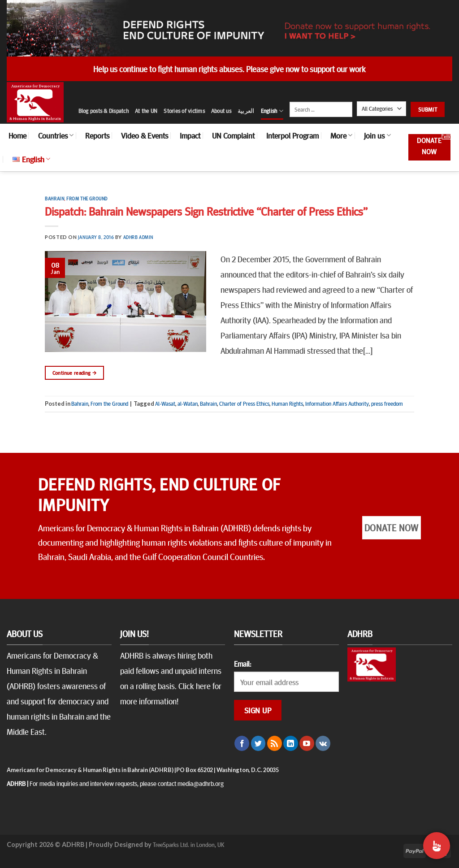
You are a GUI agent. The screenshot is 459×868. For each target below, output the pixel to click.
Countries (56, 135)
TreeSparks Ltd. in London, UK (188, 844)
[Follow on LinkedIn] (291, 743)
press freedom (387, 404)
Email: (242, 664)
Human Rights (287, 404)
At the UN (146, 111)
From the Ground (87, 198)
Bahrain (54, 198)
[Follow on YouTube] (307, 743)
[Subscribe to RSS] (275, 743)
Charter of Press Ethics (244, 404)
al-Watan (188, 404)
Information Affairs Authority (337, 404)
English (272, 111)
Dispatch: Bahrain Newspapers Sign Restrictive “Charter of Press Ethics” (206, 211)
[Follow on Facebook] (242, 743)
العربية (246, 111)
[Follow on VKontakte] (323, 743)
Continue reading (75, 373)
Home (17, 135)
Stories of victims (184, 111)
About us (221, 111)
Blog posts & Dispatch (104, 111)
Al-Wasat (165, 404)
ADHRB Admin (138, 237)
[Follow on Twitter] (258, 743)
